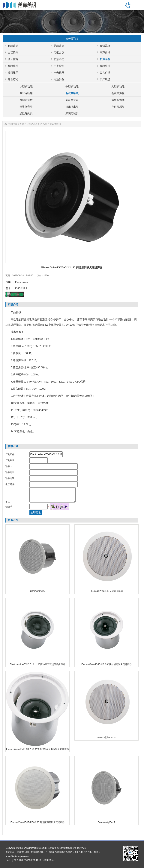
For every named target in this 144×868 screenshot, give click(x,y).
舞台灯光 (13, 79)
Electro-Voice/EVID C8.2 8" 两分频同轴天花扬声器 (106, 664)
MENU (138, 5)
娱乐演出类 (72, 107)
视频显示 (13, 73)
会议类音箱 (72, 100)
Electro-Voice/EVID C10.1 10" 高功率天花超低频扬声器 (37, 664)
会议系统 (105, 46)
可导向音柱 (26, 100)
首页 (22, 124)
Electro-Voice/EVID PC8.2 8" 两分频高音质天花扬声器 (37, 822)
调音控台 (13, 59)
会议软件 (13, 52)
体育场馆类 (118, 100)
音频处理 (13, 66)
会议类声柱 (118, 93)
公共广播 (105, 73)
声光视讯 (59, 73)
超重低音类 (26, 107)
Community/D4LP (106, 822)
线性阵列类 (26, 113)
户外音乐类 (118, 107)
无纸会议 (59, 52)
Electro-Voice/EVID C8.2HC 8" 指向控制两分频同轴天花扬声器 (37, 749)
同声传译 (105, 52)
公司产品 (31, 124)
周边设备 (59, 79)
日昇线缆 (105, 79)
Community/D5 (37, 591)
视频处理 (105, 66)
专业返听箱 (26, 93)
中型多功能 (72, 86)
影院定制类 (72, 113)
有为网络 (19, 860)
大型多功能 (118, 86)
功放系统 (59, 59)
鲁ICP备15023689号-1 (44, 860)
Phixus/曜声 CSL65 (106, 738)
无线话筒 (59, 46)
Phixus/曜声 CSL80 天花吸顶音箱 (107, 591)
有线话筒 (13, 46)
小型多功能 (26, 86)
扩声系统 (105, 59)
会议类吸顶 (72, 93)
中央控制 (59, 66)
